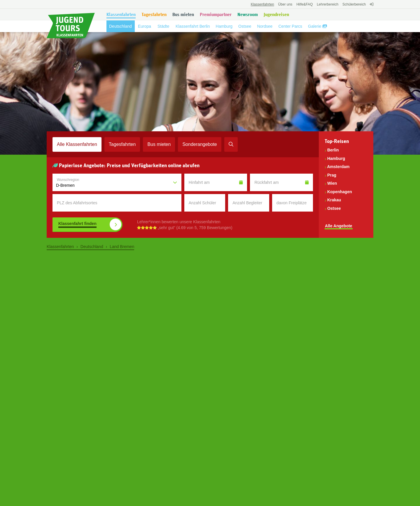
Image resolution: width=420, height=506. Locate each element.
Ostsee (334, 208)
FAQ (304, 4)
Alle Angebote (339, 226)
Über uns (285, 4)
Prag (332, 175)
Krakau (334, 200)
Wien (332, 183)
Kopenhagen (340, 192)
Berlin (333, 150)
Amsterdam (338, 167)
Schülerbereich (354, 4)
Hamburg (336, 158)
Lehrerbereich (328, 4)
